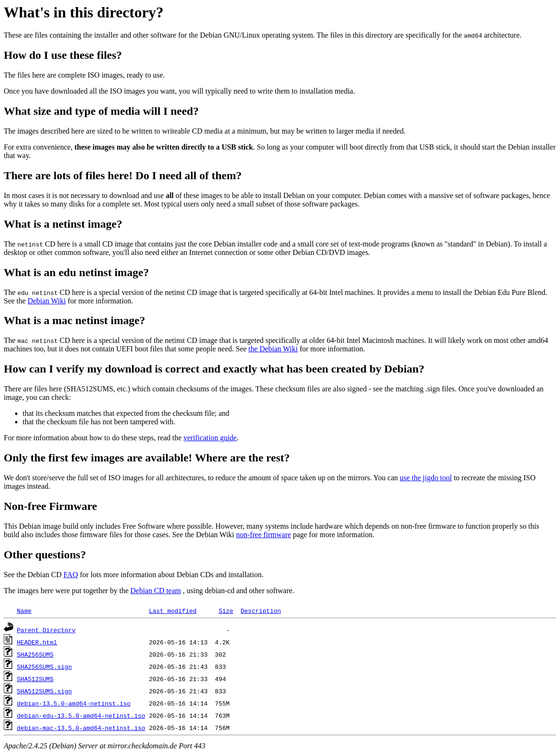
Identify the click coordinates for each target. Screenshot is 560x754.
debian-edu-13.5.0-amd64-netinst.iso (81, 715)
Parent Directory (46, 630)
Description (261, 611)
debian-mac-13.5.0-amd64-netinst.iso (81, 728)
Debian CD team (156, 591)
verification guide (210, 438)
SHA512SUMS (35, 679)
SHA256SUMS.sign (44, 667)
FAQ (71, 575)
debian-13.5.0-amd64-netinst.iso (74, 703)
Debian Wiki (47, 301)
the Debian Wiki (273, 349)
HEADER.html (37, 642)
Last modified (173, 611)
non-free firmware (264, 535)
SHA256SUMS (35, 654)
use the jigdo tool (426, 478)
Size (226, 611)
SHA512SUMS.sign (44, 691)
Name (24, 611)
